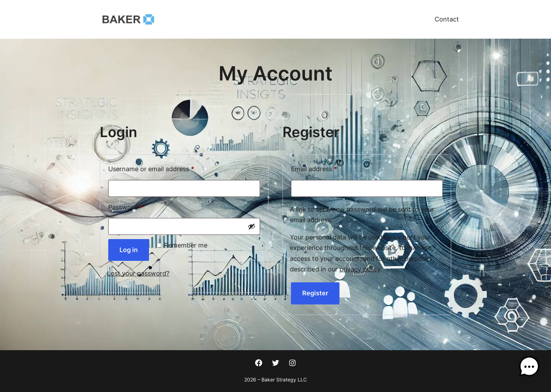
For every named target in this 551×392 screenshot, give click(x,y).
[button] (529, 368)
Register (315, 293)
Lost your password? (138, 273)
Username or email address (164, 168)
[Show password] (252, 226)
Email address (327, 168)
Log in (129, 250)
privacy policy (360, 269)
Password (138, 206)
